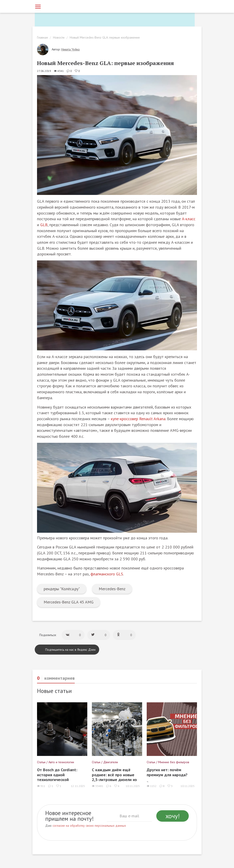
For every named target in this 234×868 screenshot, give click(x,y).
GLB (44, 225)
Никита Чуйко (70, 49)
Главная (42, 37)
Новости (59, 37)
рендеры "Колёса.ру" (62, 589)
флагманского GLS (107, 574)
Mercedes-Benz (112, 589)
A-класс (189, 219)
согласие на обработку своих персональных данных (89, 826)
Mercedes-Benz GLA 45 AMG (69, 602)
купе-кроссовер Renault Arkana (138, 419)
